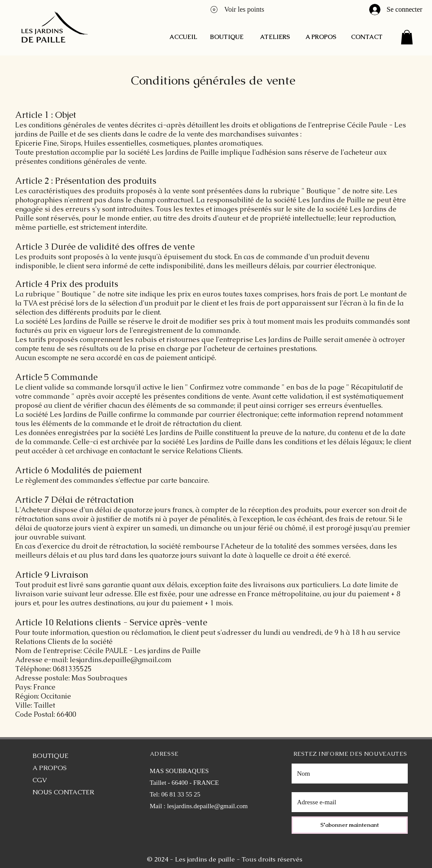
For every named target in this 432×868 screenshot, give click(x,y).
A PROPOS (50, 768)
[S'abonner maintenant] (350, 825)
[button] (407, 37)
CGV (40, 780)
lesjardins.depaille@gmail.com (208, 806)
